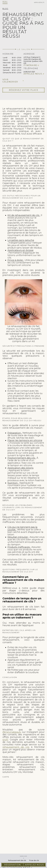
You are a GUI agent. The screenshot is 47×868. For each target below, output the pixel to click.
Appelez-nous (33, 74)
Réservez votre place (24, 90)
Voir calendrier (10, 81)
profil (5, 740)
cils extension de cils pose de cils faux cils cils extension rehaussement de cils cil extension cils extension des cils (23, 809)
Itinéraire (30, 65)
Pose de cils (34, 860)
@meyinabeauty (12, 732)
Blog (5, 9)
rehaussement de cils (16, 747)
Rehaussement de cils (17, 860)
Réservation (13, 865)
